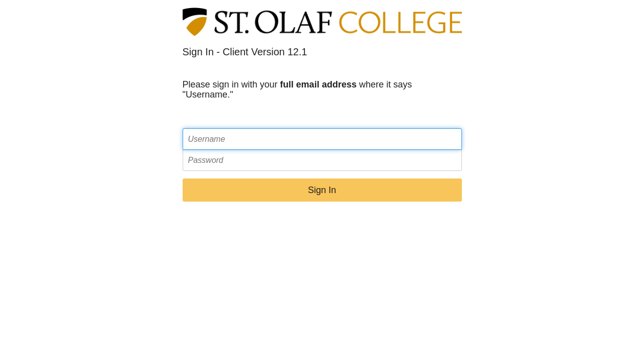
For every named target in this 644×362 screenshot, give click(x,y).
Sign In (322, 190)
